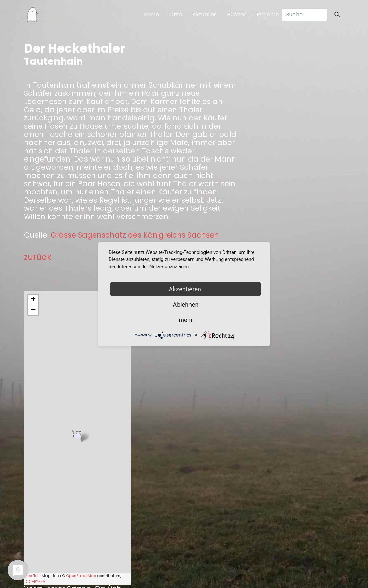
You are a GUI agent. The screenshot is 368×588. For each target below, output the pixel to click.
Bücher (237, 15)
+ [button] (33, 300)
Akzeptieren (186, 289)
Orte (176, 15)
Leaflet (32, 576)
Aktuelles (205, 15)
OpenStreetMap (81, 576)
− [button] (33, 310)
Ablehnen (186, 304)
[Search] (304, 15)
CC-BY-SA (35, 581)
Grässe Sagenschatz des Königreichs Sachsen (135, 235)
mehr (186, 320)
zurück (38, 257)
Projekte (268, 15)
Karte (152, 15)
